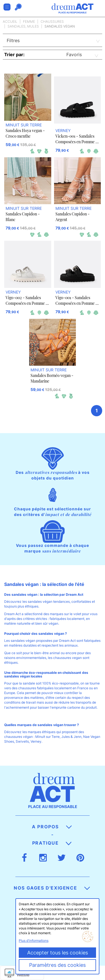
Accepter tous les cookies (58, 953)
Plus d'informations (34, 941)
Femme (29, 21)
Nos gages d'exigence (52, 888)
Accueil (10, 21)
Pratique (52, 843)
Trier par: (14, 54)
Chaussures (52, 21)
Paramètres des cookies (57, 965)
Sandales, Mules (23, 26)
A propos (52, 827)
